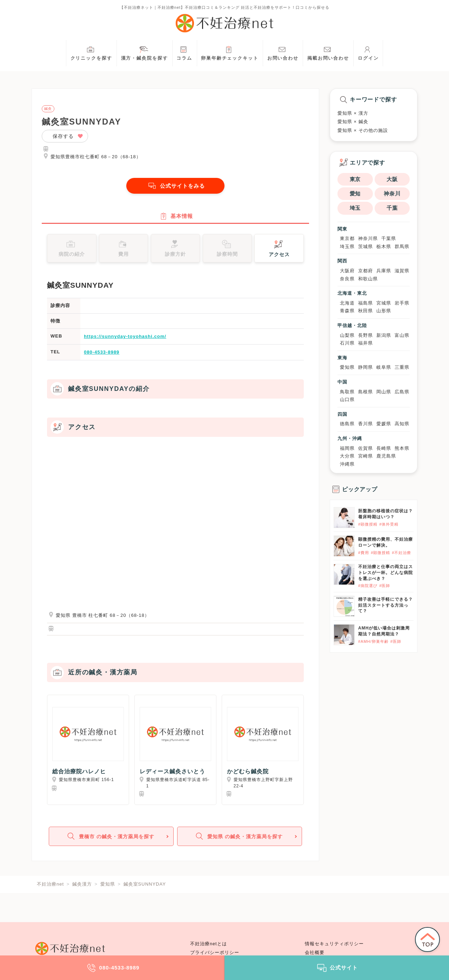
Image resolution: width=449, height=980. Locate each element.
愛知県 (347, 367)
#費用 (364, 553)
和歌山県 (368, 279)
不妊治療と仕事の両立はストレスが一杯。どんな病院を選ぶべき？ (386, 573)
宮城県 (384, 303)
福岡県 (347, 448)
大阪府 (347, 271)
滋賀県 (402, 271)
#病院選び (368, 586)
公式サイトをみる (175, 186)
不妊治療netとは (209, 944)
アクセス (279, 249)
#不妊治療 (401, 553)
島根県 (366, 392)
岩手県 (402, 303)
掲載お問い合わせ (328, 52)
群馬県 (402, 246)
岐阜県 (384, 367)
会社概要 (315, 953)
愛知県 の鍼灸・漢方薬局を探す (239, 839)
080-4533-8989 (102, 354)
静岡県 (366, 367)
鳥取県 (347, 392)
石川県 (347, 343)
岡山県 (384, 392)
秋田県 (366, 311)
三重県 (402, 367)
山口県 (347, 399)
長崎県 (384, 448)
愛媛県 (384, 424)
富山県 (402, 335)
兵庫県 (384, 271)
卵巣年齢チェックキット (230, 52)
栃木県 (384, 246)
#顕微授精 (368, 524)
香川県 (366, 424)
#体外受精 (389, 524)
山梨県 (347, 335)
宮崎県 (366, 456)
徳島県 (347, 424)
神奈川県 (368, 238)
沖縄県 (347, 464)
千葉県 (389, 238)
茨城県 (366, 246)
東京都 (347, 238)
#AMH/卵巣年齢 (373, 641)
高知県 (402, 424)
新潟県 (384, 335)
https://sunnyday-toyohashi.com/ (125, 338)
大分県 (347, 456)
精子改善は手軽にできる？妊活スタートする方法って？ (386, 605)
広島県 (402, 392)
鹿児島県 (386, 456)
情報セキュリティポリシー (334, 944)
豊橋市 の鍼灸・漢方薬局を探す (110, 839)
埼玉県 (347, 246)
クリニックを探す (91, 52)
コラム (184, 52)
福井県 (366, 343)
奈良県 (347, 279)
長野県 (366, 335)
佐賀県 (366, 448)
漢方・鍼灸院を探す (145, 52)
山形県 (384, 311)
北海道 (347, 303)
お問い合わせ (283, 52)
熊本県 (402, 448)
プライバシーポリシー (215, 953)
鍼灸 (48, 109)
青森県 (347, 311)
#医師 (385, 586)
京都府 (366, 271)
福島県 (366, 303)
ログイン (368, 52)
